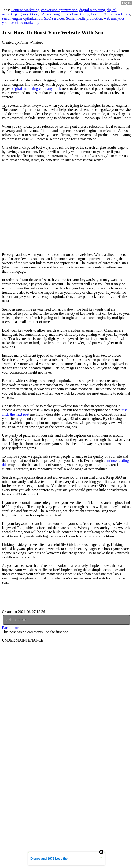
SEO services (54, 18)
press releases (120, 14)
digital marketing (92, 10)
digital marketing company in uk (37, 89)
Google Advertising (45, 14)
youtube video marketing (21, 23)
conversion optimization (59, 10)
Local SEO (99, 14)
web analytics (114, 18)
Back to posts (12, 628)
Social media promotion (84, 18)
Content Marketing (25, 10)
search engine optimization (22, 18)
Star (20, 620)
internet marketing (75, 14)
